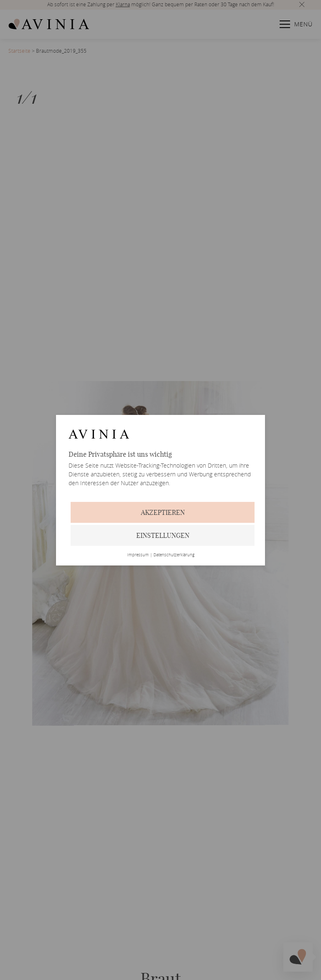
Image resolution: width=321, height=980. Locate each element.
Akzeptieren (163, 512)
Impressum (138, 555)
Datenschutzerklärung (174, 555)
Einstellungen (163, 535)
